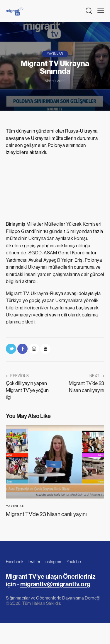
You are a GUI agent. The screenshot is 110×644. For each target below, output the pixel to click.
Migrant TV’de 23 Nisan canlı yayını (46, 514)
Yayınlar (55, 54)
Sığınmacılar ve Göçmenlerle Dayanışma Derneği (53, 598)
